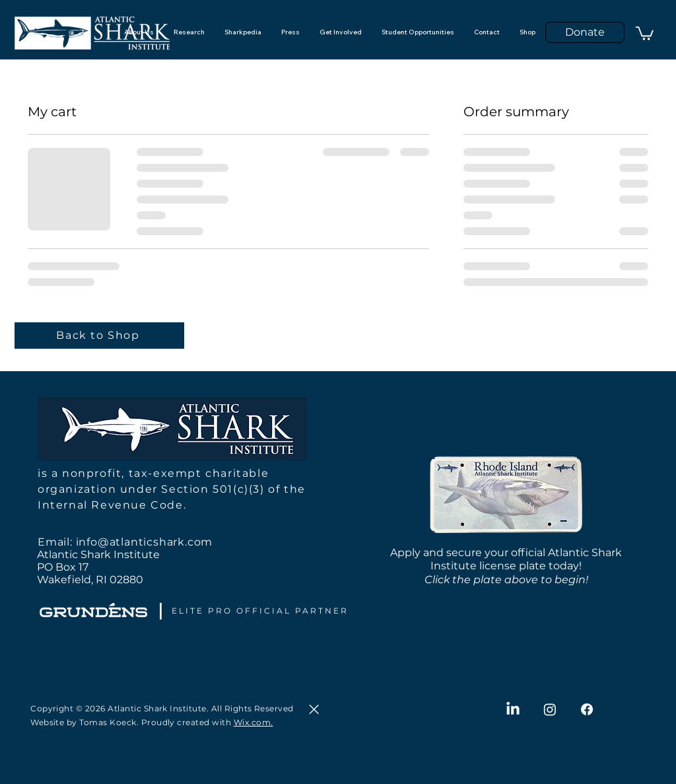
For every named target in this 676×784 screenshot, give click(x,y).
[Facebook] (587, 709)
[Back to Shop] (99, 336)
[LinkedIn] (513, 709)
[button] (645, 33)
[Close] (314, 709)
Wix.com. (253, 722)
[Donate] (585, 32)
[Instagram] (550, 709)
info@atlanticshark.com (145, 542)
